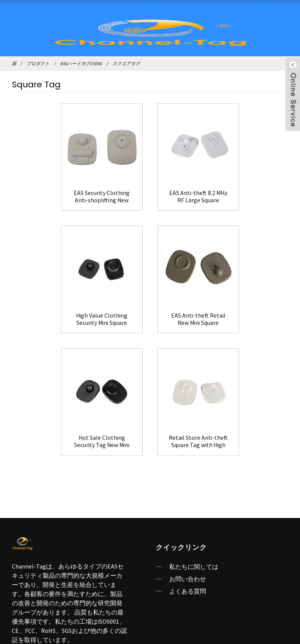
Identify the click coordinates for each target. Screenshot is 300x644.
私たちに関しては (194, 441)
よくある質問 (188, 465)
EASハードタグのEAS (81, 63)
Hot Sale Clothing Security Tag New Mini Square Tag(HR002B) (150, 315)
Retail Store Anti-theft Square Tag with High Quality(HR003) (244, 315)
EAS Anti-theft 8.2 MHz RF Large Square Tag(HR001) (150, 195)
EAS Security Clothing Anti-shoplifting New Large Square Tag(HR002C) (56, 195)
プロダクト (38, 63)
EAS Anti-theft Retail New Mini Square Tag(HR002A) (56, 315)
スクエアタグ (126, 63)
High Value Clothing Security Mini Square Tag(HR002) (245, 195)
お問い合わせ (188, 453)
